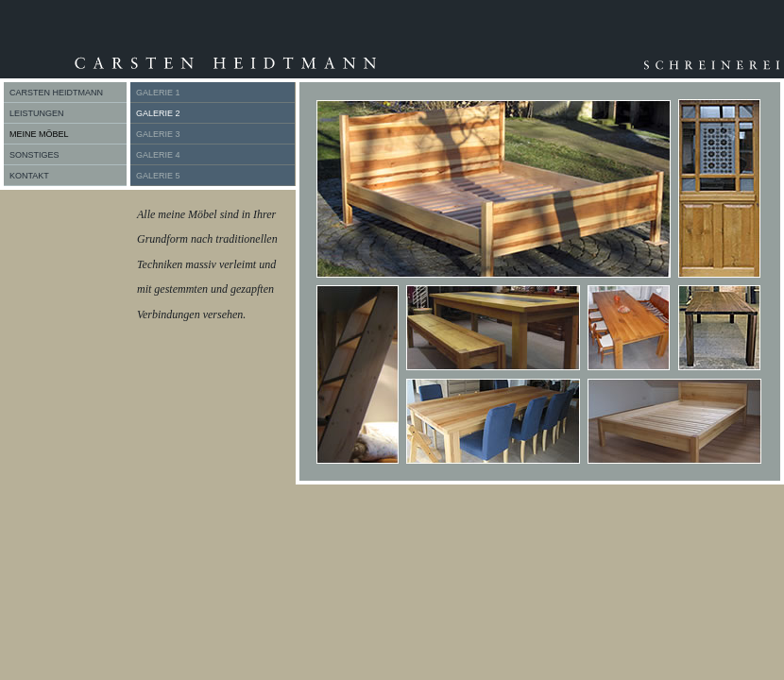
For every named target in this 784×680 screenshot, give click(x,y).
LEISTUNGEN (37, 113)
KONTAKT (29, 176)
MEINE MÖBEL (39, 134)
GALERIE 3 (158, 134)
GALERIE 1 (158, 93)
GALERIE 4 (158, 155)
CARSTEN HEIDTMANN (56, 93)
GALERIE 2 (158, 113)
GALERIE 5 (158, 176)
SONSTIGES (34, 155)
